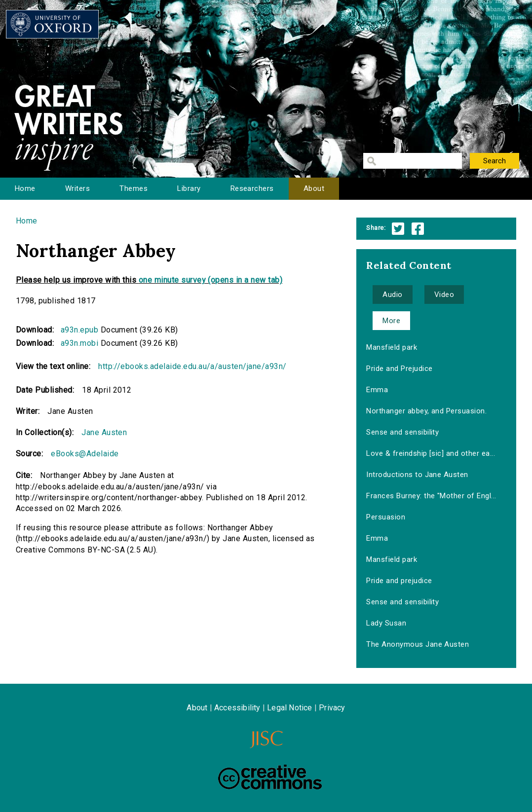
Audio (392, 295)
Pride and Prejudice (399, 369)
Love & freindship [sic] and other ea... (431, 453)
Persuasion (386, 517)
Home (25, 188)
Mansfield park (392, 347)
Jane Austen (104, 432)
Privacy (332, 708)
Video (444, 295)
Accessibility (237, 708)
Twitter (398, 229)
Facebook (418, 229)
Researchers (252, 188)
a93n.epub (79, 330)
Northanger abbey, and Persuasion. (426, 411)
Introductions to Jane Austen (417, 475)
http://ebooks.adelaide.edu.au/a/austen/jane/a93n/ (192, 366)
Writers (77, 188)
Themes (133, 188)
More (391, 321)
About (314, 188)
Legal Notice (289, 708)
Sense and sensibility (402, 432)
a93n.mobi (79, 343)
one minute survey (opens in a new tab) (210, 280)
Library (189, 188)
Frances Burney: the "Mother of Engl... (431, 496)
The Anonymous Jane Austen (418, 644)
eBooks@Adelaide (85, 454)
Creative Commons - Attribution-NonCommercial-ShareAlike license (270, 777)
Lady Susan (386, 623)
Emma (377, 390)
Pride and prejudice (399, 581)
